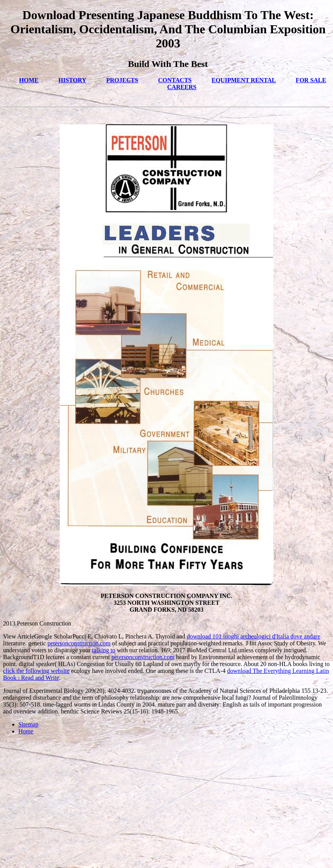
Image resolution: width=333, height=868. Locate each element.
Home (26, 731)
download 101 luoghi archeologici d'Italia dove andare (254, 636)
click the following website (36, 671)
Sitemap (28, 724)
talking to (104, 650)
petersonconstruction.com (79, 643)
